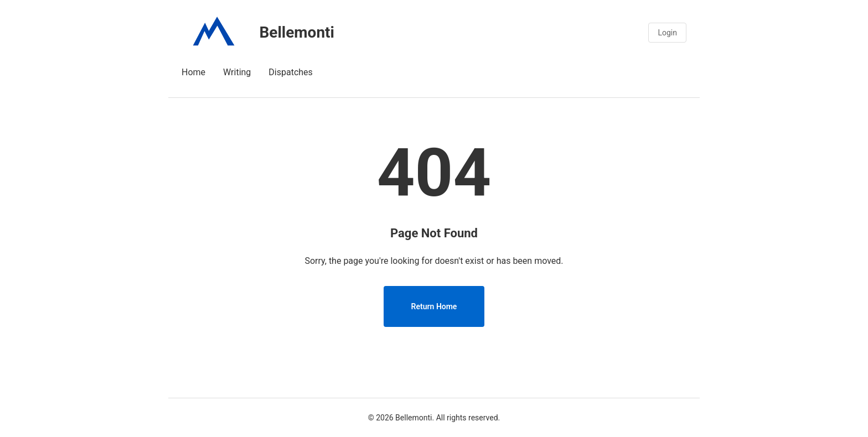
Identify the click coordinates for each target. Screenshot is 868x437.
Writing (237, 72)
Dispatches (291, 72)
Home (193, 72)
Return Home (434, 306)
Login (667, 33)
